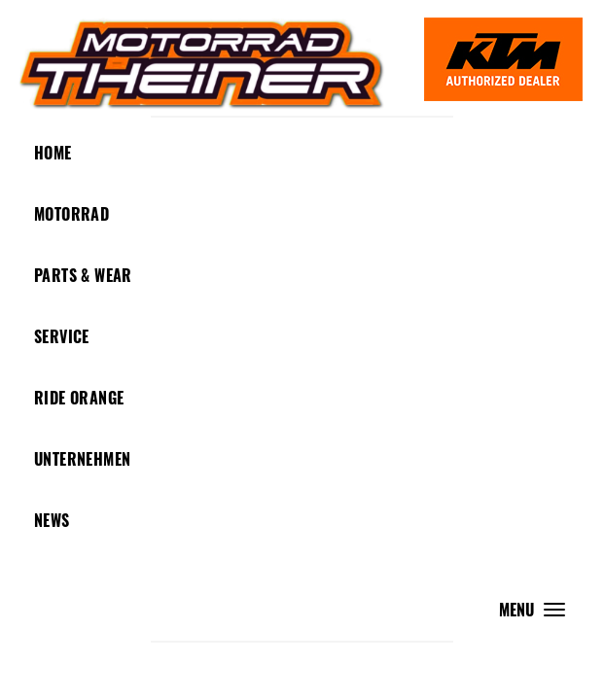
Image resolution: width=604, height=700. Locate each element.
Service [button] (62, 336)
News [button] (52, 520)
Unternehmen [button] (82, 459)
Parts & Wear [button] (83, 275)
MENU (537, 614)
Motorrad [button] (71, 214)
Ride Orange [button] (79, 398)
